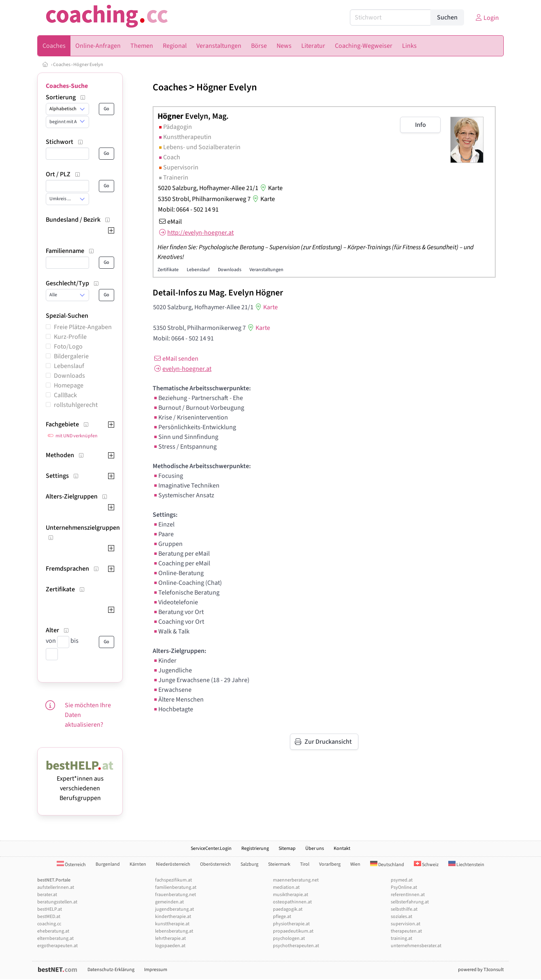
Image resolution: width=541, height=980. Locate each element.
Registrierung (255, 848)
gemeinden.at (169, 902)
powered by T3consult (481, 970)
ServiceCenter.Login (211, 848)
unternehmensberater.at (416, 946)
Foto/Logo (68, 347)
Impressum (156, 970)
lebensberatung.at (174, 931)
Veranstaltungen (266, 270)
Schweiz (426, 865)
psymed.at (402, 880)
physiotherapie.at (291, 924)
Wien (355, 864)
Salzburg (249, 864)
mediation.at (286, 887)
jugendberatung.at (175, 909)
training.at (401, 938)
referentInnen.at (408, 895)
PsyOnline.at (404, 887)
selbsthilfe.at (404, 909)
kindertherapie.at (173, 917)
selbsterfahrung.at (410, 902)
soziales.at (401, 917)
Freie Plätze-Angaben (83, 327)
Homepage (69, 385)
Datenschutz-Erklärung (111, 970)
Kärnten (138, 864)
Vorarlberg (330, 864)
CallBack (65, 395)
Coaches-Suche (67, 86)
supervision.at (406, 924)
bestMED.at (49, 917)
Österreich (71, 865)
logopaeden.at (170, 946)
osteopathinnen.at (292, 902)
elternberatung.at (55, 938)
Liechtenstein (466, 865)
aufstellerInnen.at (56, 887)
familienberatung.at (176, 887)
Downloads (69, 376)
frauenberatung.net (176, 895)
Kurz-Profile (70, 337)
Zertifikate (168, 270)
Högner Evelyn (88, 65)
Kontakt (342, 848)
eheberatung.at (53, 931)
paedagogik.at (288, 909)
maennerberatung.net (296, 880)
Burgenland (108, 864)
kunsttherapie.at (172, 924)
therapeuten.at (406, 931)
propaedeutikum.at (293, 931)
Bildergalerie (71, 356)
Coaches (62, 65)
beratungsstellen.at (57, 902)
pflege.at (282, 917)
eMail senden (176, 359)
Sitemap (287, 848)
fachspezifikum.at (174, 880)
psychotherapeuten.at (296, 946)
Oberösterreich (215, 864)
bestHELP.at (50, 909)
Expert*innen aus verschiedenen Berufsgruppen (80, 783)
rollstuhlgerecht (76, 405)
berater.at (47, 895)
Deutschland (387, 865)
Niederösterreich (173, 864)
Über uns (315, 848)
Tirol (305, 864)
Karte (270, 188)
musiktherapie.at (291, 895)
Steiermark (279, 864)
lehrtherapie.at (170, 938)
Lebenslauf (69, 366)
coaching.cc (49, 924)
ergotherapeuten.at (58, 946)
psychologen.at (289, 938)
